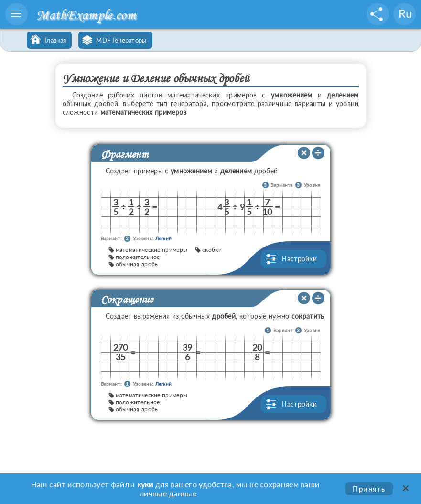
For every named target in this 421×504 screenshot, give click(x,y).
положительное (138, 257)
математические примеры (152, 250)
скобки (212, 250)
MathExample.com (86, 15)
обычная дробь (137, 264)
